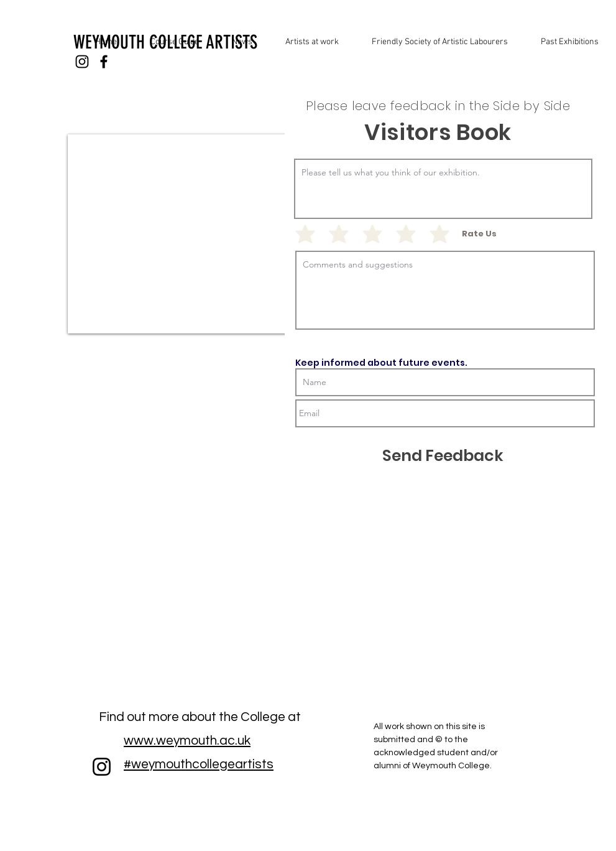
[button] (563, 42)
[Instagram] (102, 767)
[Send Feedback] (443, 456)
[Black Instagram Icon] (82, 62)
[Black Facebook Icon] (104, 62)
